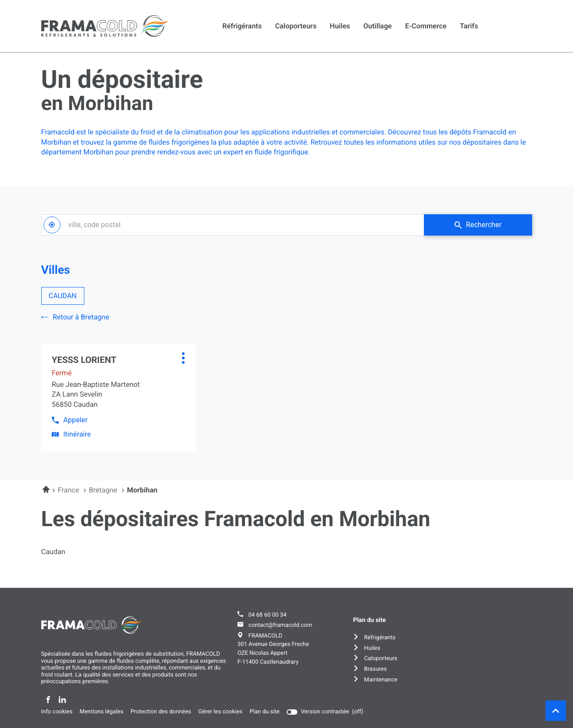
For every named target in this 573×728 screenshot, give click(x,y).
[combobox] (233, 225)
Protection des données (161, 712)
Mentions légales (101, 712)
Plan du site (265, 712)
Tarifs (469, 26)
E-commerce (426, 26)
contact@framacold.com (280, 625)
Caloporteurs (296, 26)
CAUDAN (63, 296)
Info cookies (57, 712)
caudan (53, 552)
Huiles (340, 26)
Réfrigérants (242, 26)
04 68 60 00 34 (267, 615)
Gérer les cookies (221, 712)
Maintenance (381, 680)
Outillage (378, 26)
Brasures (375, 669)
